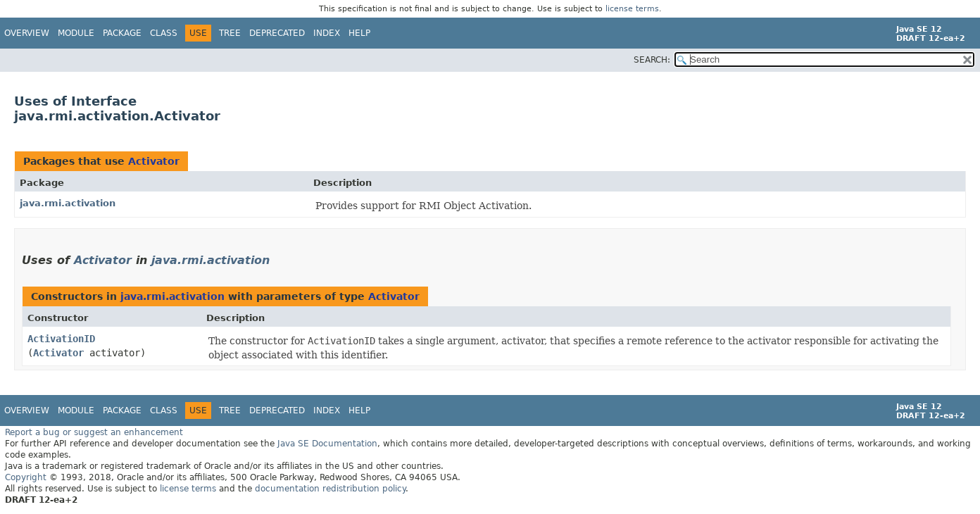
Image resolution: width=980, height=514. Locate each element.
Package (122, 33)
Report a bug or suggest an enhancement (94, 432)
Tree (230, 33)
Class (164, 33)
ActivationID (61, 339)
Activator (154, 161)
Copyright (26, 477)
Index (327, 33)
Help (359, 33)
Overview (27, 33)
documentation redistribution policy (330, 489)
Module (76, 33)
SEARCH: (652, 60)
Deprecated (277, 33)
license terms (632, 9)
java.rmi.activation (68, 203)
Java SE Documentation (327, 444)
